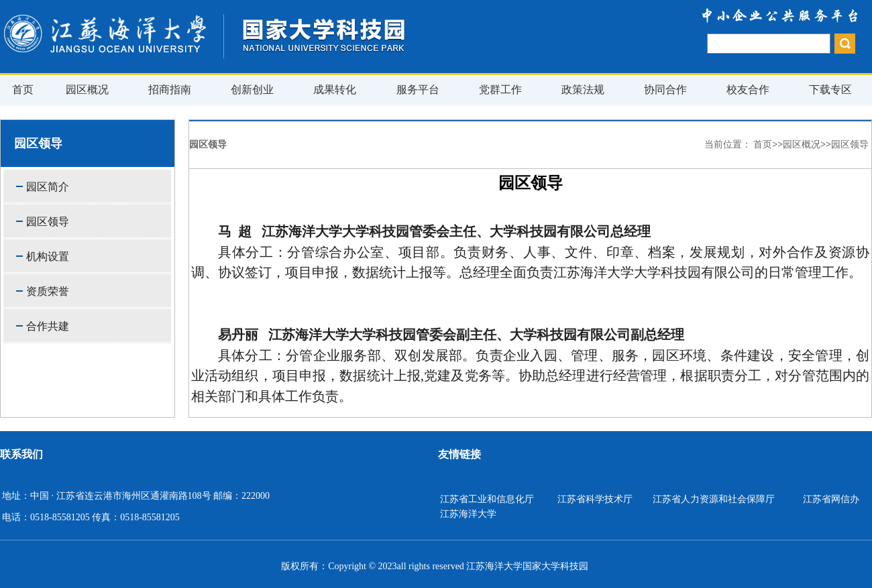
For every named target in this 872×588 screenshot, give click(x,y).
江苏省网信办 (831, 499)
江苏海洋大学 (468, 514)
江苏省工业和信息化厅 (487, 499)
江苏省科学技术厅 (595, 499)
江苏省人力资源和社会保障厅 (714, 499)
